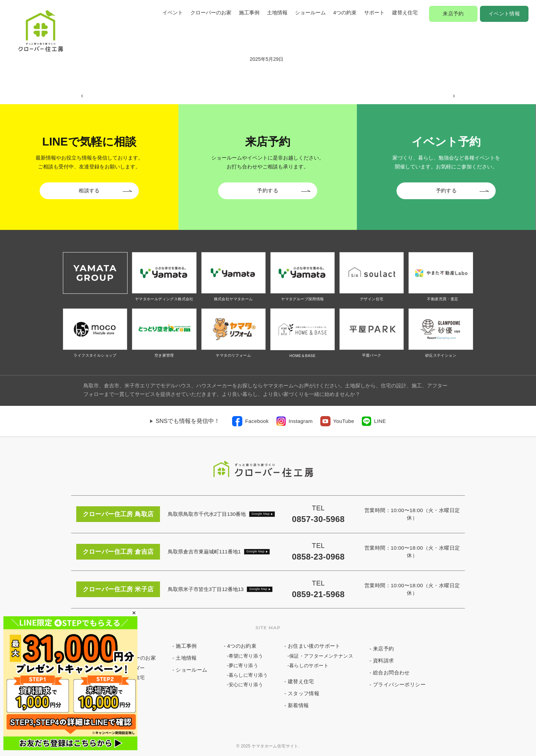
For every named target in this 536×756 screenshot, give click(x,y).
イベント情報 (504, 13)
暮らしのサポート (309, 665)
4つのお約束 (242, 646)
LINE (380, 421)
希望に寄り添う (246, 656)
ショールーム (310, 12)
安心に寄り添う (246, 685)
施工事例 (249, 12)
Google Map (261, 514)
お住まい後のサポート (314, 646)
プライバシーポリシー (399, 684)
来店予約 (453, 13)
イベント (173, 12)
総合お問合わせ (391, 672)
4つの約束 (345, 12)
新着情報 (298, 705)
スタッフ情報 (304, 693)
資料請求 (384, 661)
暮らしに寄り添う (248, 675)
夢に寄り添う (243, 665)
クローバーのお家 (211, 12)
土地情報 (277, 12)
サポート (374, 12)
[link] (250, 421)
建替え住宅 (405, 12)
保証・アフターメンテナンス (321, 656)
